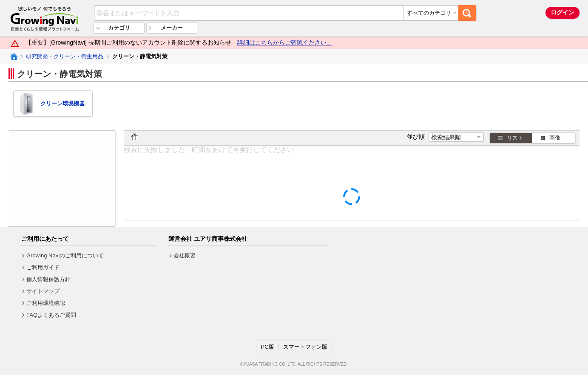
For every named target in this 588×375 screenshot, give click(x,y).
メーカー (172, 28)
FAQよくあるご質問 (51, 315)
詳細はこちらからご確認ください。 (285, 42)
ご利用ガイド (43, 267)
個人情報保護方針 (48, 279)
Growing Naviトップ (13, 56)
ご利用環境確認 (46, 303)
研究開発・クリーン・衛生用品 (65, 56)
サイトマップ (43, 291)
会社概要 (185, 255)
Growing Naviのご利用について (65, 255)
